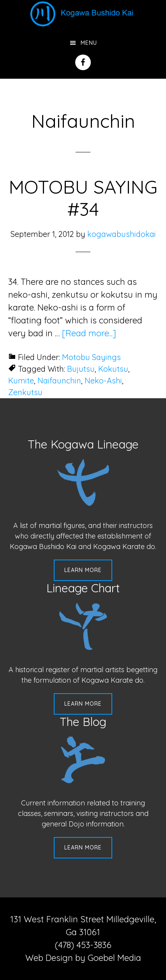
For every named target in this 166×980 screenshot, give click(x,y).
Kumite (21, 381)
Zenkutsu (25, 392)
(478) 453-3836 (83, 945)
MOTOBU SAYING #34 (83, 198)
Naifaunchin (59, 381)
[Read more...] (89, 333)
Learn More (83, 570)
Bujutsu (81, 369)
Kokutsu (113, 369)
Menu (89, 43)
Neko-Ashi (103, 381)
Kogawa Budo (83, 14)
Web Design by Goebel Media (83, 958)
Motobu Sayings (91, 357)
